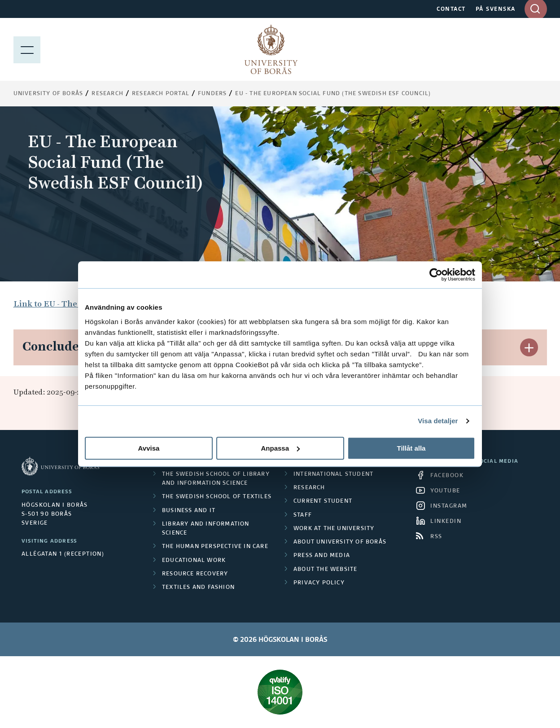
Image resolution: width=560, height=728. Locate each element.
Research (107, 94)
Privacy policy (319, 583)
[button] (529, 347)
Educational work (194, 561)
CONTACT (451, 9)
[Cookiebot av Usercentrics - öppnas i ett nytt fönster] (436, 275)
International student (333, 474)
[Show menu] (27, 49)
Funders (212, 94)
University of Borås (48, 94)
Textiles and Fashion (198, 588)
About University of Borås (340, 542)
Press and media (322, 556)
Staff (303, 515)
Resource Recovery (195, 574)
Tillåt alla (411, 448)
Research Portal (161, 94)
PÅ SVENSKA (496, 9)
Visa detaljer (438, 421)
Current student (323, 501)
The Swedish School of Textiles (217, 497)
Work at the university (334, 529)
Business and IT (189, 511)
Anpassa (280, 448)
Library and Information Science (206, 529)
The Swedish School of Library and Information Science (216, 479)
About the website (325, 570)
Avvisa (149, 448)
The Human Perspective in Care (215, 547)
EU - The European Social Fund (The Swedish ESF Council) (333, 94)
